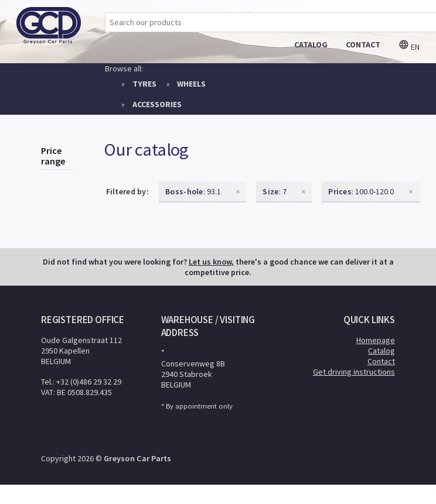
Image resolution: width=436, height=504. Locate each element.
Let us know (210, 262)
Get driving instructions (354, 372)
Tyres (144, 84)
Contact (381, 361)
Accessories (157, 104)
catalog (311, 44)
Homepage (376, 340)
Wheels (191, 84)
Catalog (381, 351)
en (409, 47)
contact (363, 44)
